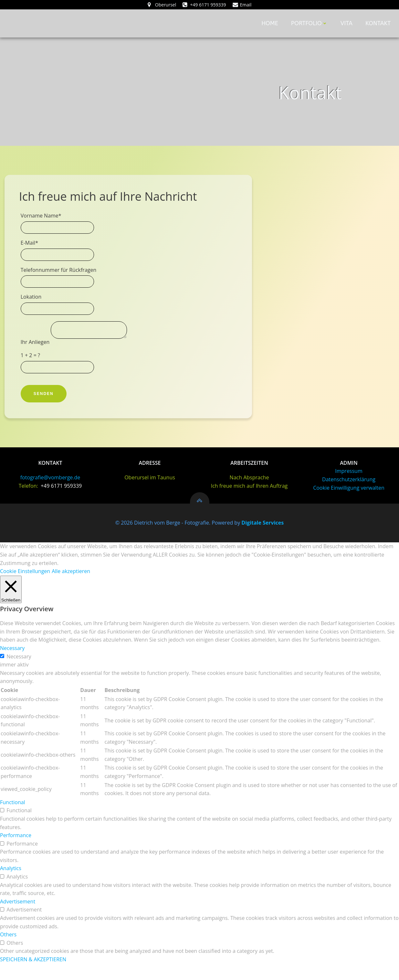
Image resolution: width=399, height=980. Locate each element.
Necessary (19, 673)
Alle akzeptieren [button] (71, 587)
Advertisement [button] (18, 918)
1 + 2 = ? (32, 366)
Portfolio (311, 24)
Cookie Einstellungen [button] (25, 587)
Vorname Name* (43, 224)
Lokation (33, 305)
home (271, 24)
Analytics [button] (11, 885)
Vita (348, 24)
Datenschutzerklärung (349, 496)
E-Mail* (31, 251)
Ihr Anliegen (38, 352)
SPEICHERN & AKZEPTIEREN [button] (33, 975)
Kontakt (379, 24)
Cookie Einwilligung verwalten (349, 504)
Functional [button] (13, 818)
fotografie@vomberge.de (50, 494)
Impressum (349, 488)
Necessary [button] (12, 664)
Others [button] (8, 951)
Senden (46, 404)
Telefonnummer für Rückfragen (61, 278)
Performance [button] (16, 851)
